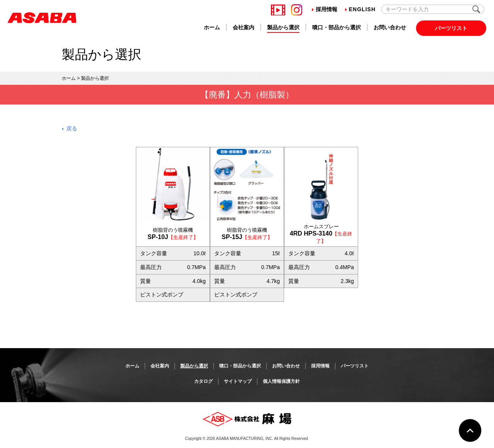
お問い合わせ (390, 27)
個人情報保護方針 (281, 381)
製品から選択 (283, 27)
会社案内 (244, 27)
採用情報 (325, 9)
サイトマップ (238, 381)
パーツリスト (451, 28)
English (360, 9)
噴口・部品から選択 (337, 27)
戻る (72, 128)
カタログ (203, 381)
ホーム (212, 27)
